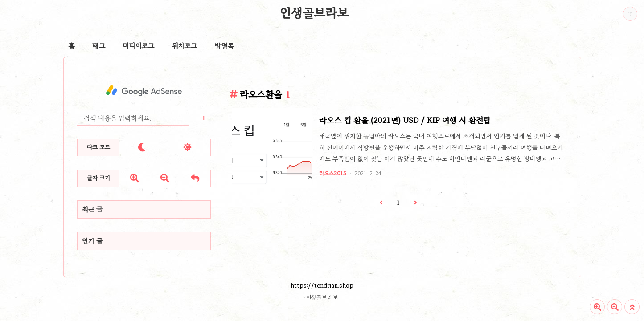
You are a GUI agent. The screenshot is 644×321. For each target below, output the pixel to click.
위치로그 (185, 46)
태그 (99, 46)
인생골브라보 (314, 13)
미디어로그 (139, 46)
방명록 (224, 46)
